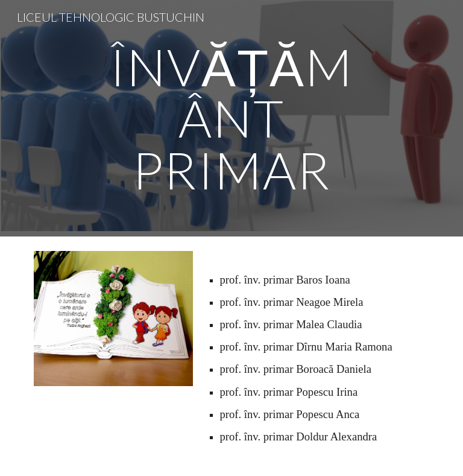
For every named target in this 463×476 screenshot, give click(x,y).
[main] (231, 118)
